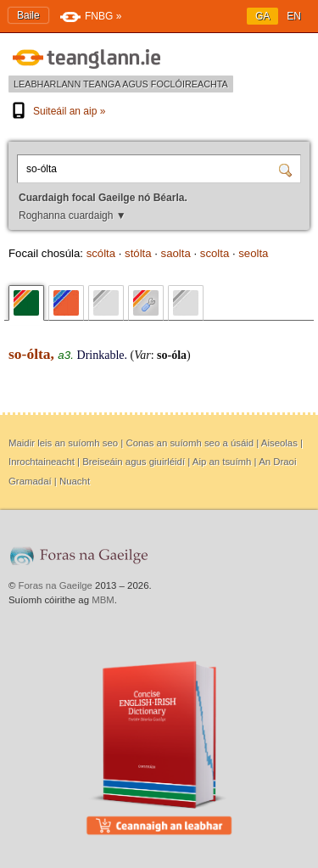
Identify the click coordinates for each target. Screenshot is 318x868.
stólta (138, 253)
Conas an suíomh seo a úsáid (190, 443)
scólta (101, 253)
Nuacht (75, 481)
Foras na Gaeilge (56, 585)
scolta (215, 253)
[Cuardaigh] (287, 169)
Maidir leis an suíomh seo (63, 443)
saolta (176, 253)
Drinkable (101, 355)
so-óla (172, 355)
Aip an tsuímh (222, 462)
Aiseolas (279, 443)
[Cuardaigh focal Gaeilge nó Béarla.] (150, 169)
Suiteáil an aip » (57, 111)
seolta (253, 253)
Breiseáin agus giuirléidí (134, 462)
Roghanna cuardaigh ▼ (73, 216)
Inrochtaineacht (42, 462)
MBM (103, 600)
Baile (28, 15)
